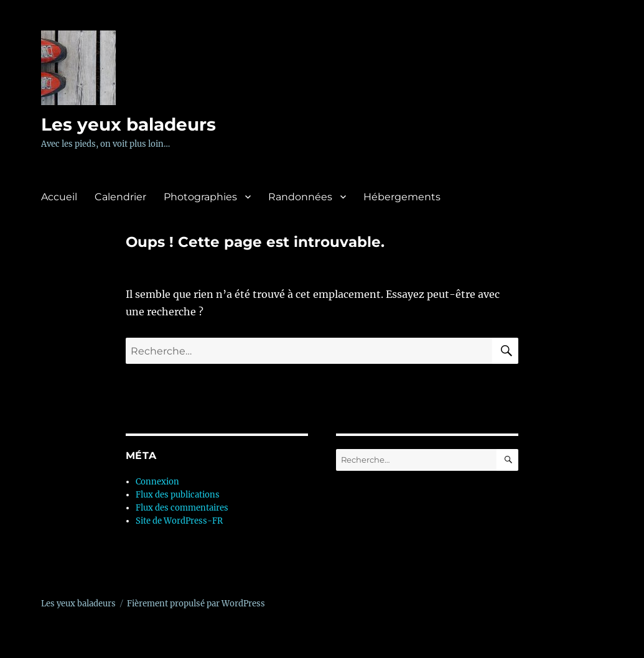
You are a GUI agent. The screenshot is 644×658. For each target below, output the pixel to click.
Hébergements (402, 197)
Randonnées (300, 197)
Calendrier (120, 197)
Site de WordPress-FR (179, 521)
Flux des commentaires (182, 508)
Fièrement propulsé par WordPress (196, 604)
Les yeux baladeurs (128, 124)
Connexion (157, 482)
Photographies (200, 197)
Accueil (59, 197)
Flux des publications (178, 495)
